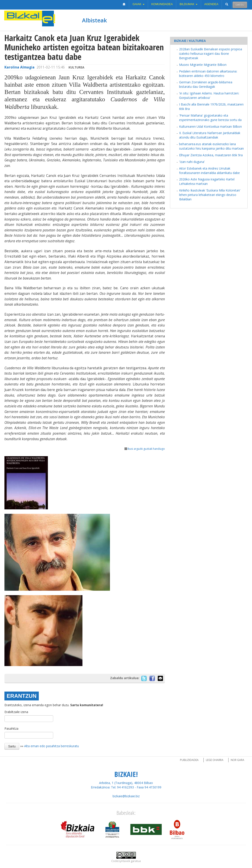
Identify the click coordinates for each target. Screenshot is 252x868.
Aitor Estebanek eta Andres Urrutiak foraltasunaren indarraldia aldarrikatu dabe (209, 171)
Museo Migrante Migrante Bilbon (203, 65)
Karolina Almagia (20, 67)
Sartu (240, 5)
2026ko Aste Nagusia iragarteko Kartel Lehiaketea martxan (207, 181)
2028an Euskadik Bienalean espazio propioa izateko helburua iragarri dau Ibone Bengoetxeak (211, 54)
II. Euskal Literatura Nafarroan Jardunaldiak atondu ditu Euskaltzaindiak (210, 135)
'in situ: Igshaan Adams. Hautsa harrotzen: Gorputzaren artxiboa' (209, 95)
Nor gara (237, 760)
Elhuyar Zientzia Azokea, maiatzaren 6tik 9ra (211, 155)
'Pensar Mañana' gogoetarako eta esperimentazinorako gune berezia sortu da (210, 118)
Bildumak (188, 4)
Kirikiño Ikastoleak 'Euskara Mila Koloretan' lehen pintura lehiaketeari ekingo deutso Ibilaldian (210, 195)
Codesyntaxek (121, 861)
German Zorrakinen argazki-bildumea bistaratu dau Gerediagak (206, 84)
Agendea (211, 4)
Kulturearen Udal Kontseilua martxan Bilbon (210, 126)
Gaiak (138, 4)
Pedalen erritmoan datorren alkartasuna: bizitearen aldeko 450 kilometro (208, 73)
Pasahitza (11, 728)
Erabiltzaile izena (16, 712)
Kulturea (76, 67)
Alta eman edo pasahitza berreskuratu (52, 746)
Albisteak (94, 20)
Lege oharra (215, 760)
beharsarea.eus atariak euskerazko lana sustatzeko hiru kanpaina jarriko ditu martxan (211, 146)
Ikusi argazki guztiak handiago (145, 449)
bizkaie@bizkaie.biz (126, 796)
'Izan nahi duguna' (192, 162)
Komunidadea (162, 4)
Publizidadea (189, 760)
